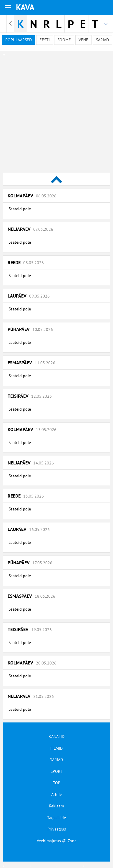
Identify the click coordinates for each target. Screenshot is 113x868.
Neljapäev (30, 229)
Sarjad (102, 40)
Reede (26, 262)
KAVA (25, 7)
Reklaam (56, 806)
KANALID (56, 737)
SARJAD (56, 760)
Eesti (45, 40)
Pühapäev (30, 329)
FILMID (56, 748)
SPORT (56, 771)
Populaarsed (19, 40)
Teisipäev (30, 396)
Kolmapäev (32, 196)
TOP (57, 783)
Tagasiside (56, 818)
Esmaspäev (31, 363)
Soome (64, 40)
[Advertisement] (55, 112)
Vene (83, 40)
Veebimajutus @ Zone (57, 841)
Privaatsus (57, 829)
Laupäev (29, 296)
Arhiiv (56, 794)
